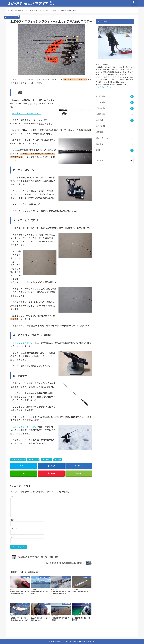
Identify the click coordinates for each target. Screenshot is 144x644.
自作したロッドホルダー (24, 343)
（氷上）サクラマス (19, 460)
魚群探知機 (101, 114)
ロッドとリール (34, 460)
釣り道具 (58, 460)
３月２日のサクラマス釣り (25, 427)
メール (13, 529)
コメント (13, 497)
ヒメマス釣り (101, 102)
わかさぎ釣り (101, 96)
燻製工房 (100, 132)
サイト (13, 537)
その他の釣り (47, 460)
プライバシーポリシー (104, 87)
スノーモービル (102, 138)
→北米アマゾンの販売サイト (26, 113)
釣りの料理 (101, 126)
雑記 (98, 150)
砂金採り (100, 144)
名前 (13, 520)
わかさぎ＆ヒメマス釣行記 (31, 3)
